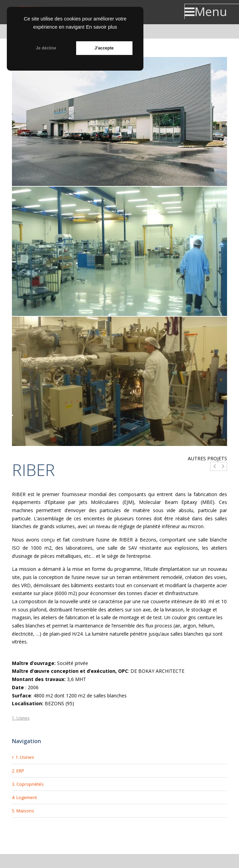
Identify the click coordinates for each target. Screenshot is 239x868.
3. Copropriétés (28, 784)
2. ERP (18, 771)
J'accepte (104, 48)
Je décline (46, 48)
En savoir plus (102, 27)
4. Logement (24, 797)
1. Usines (21, 718)
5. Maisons (23, 811)
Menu (206, 12)
